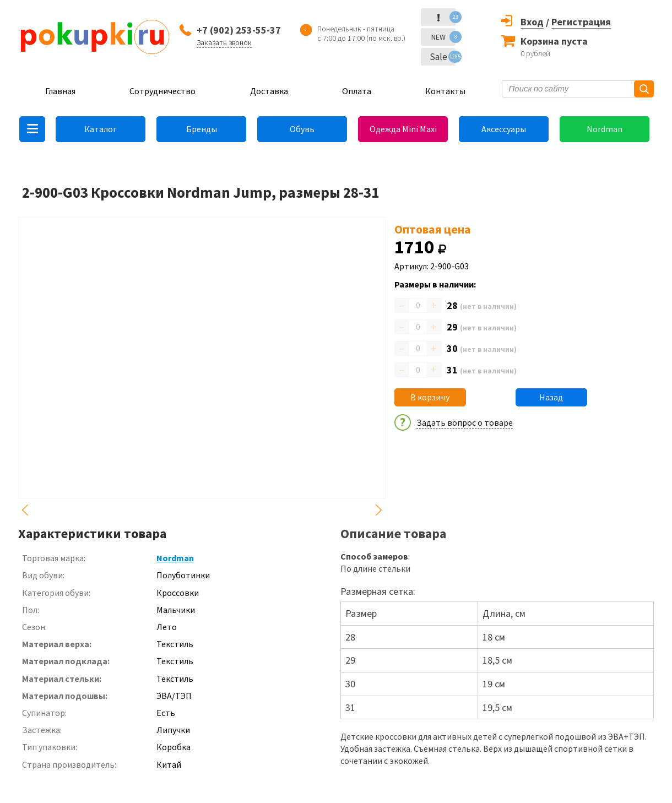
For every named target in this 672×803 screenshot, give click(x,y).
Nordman (605, 129)
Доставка (269, 91)
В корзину (430, 397)
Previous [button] (25, 510)
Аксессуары (504, 129)
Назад (551, 397)
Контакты (445, 91)
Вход (532, 22)
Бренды (202, 129)
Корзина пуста (554, 41)
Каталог (101, 129)
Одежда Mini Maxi (403, 129)
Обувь (302, 129)
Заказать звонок (224, 42)
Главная (60, 91)
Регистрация (581, 22)
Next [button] (379, 510)
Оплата (357, 91)
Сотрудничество (162, 91)
